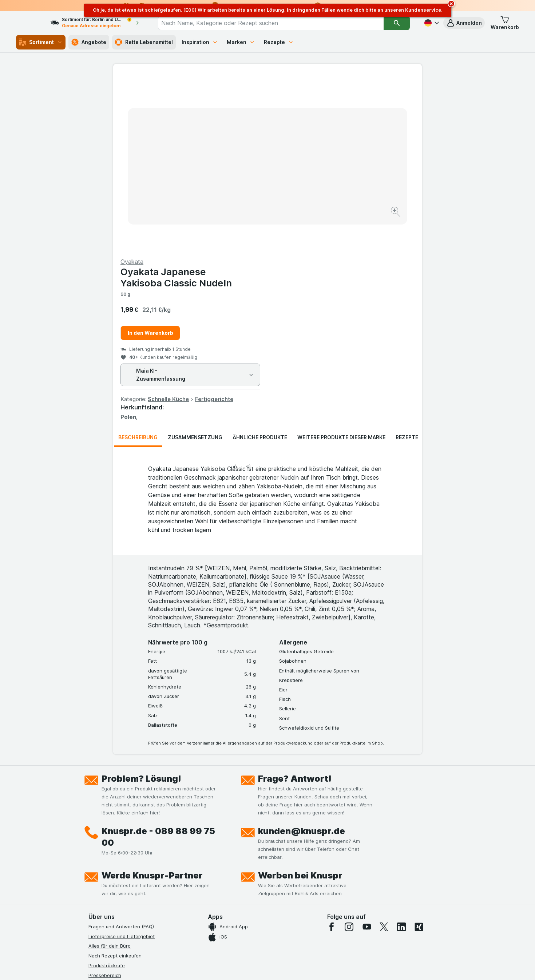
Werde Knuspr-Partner (152, 700)
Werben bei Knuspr (300, 700)
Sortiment (41, 42)
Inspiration (200, 42)
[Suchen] (397, 23)
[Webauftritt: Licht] (264, 965)
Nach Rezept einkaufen (115, 781)
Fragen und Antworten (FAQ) (121, 751)
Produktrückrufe (107, 790)
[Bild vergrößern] (242, 189)
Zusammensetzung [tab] (195, 262)
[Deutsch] (431, 23)
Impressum (101, 849)
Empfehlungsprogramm (115, 878)
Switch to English (281, 936)
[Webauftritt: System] (231, 965)
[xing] (419, 752)
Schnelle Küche (323, 224)
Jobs (94, 820)
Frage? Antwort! (295, 604)
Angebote (89, 42)
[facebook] (332, 752)
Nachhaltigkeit (105, 868)
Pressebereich (105, 800)
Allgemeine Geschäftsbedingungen (128, 839)
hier (210, 918)
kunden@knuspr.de (302, 656)
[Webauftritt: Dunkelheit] (300, 965)
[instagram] (349, 752)
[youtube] (366, 752)
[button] (464, 23)
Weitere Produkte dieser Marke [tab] (341, 262)
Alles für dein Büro (110, 771)
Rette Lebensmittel (144, 42)
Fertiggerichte (368, 224)
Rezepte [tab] (407, 262)
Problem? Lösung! (141, 604)
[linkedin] (401, 752)
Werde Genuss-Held (111, 858)
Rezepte (279, 42)
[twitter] (384, 752)
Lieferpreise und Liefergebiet (122, 761)
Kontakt (97, 810)
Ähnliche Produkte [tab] (260, 262)
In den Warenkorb (305, 158)
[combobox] (278, 23)
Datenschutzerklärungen (116, 829)
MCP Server (102, 888)
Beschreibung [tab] (138, 262)
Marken (241, 42)
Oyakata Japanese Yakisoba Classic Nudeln (330, 102)
